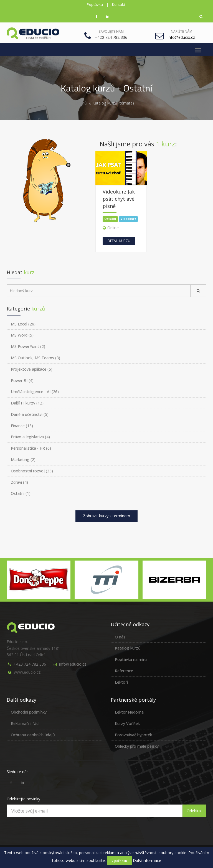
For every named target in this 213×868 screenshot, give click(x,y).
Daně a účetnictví (30, 414)
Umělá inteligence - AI (35, 392)
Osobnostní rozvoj (32, 471)
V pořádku (119, 861)
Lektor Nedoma (129, 712)
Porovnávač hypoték (133, 735)
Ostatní (21, 493)
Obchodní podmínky (29, 712)
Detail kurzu (119, 241)
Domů (81, 103)
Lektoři (121, 682)
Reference (124, 671)
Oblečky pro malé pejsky (137, 746)
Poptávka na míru (131, 659)
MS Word (22, 335)
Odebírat (194, 811)
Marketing (23, 460)
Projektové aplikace (32, 369)
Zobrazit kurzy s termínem (106, 516)
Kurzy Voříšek (127, 723)
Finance (22, 426)
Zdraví (19, 482)
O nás (120, 637)
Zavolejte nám (111, 31)
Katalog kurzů (128, 648)
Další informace (147, 860)
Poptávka (95, 4)
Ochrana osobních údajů (33, 735)
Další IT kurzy (27, 403)
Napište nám (182, 31)
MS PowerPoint (28, 346)
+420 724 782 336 (30, 664)
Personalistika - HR (31, 448)
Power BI (22, 380)
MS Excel (23, 324)
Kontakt (119, 4)
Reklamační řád (25, 723)
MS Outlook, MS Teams (35, 358)
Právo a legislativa (30, 437)
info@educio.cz (73, 664)
